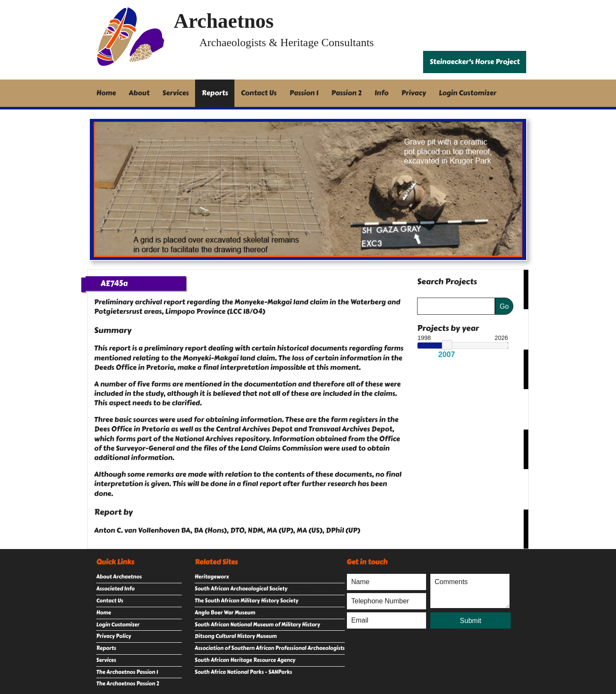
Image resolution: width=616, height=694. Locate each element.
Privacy (414, 93)
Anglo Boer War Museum (225, 613)
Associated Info (115, 589)
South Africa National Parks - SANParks (243, 672)
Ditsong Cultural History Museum (236, 636)
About (139, 93)
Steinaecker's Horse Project (475, 62)
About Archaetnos (119, 577)
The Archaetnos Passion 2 (128, 684)
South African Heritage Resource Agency (245, 660)
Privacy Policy (114, 636)
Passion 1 (304, 93)
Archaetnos (224, 21)
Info (382, 93)
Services (176, 93)
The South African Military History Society (246, 601)
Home (106, 93)
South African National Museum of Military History (257, 625)
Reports (215, 93)
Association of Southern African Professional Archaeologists (270, 648)
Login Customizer (468, 93)
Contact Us (259, 93)
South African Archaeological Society (241, 589)
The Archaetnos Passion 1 (127, 672)
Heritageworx (212, 577)
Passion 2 (346, 93)
